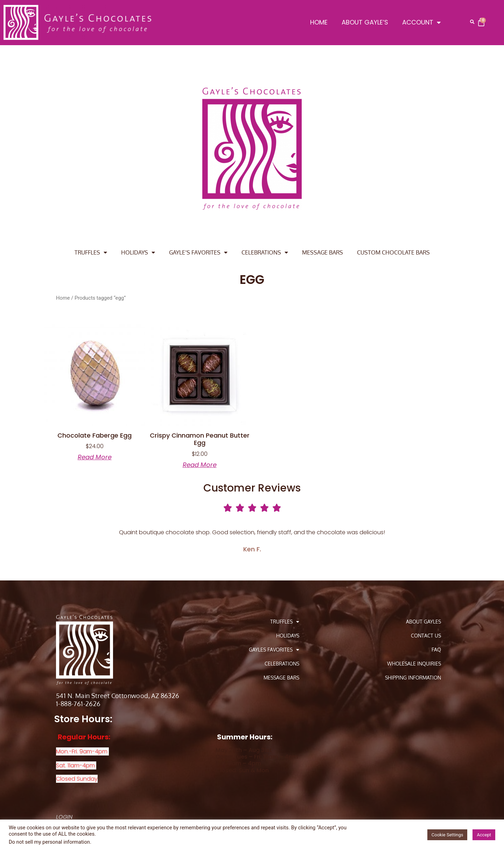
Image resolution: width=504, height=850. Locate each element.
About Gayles (423, 622)
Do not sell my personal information (49, 842)
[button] (472, 22)
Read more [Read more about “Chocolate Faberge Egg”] (95, 457)
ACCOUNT (421, 22)
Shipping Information (413, 678)
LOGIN (64, 817)
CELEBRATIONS (265, 252)
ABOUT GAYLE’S (365, 22)
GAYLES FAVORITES (274, 650)
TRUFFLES (91, 252)
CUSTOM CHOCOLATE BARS (393, 252)
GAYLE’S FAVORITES (198, 252)
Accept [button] (484, 835)
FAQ (436, 650)
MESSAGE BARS (323, 252)
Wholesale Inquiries (414, 664)
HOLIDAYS (138, 252)
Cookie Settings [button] (447, 835)
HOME (319, 22)
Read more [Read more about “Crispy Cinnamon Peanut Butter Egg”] (200, 465)
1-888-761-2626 (78, 704)
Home (63, 298)
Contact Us (426, 636)
